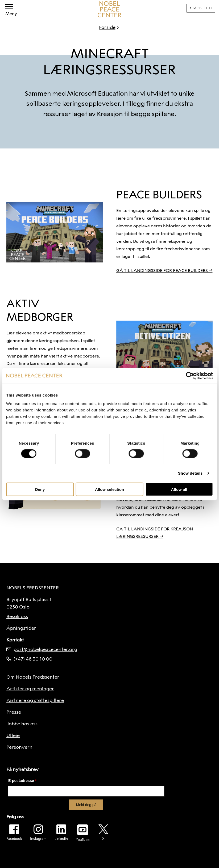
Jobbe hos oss (22, 724)
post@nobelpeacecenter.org (42, 649)
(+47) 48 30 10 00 (29, 659)
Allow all (179, 489)
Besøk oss (17, 616)
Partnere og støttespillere (35, 700)
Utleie (13, 735)
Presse (14, 712)
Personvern (19, 747)
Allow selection (109, 489)
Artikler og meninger (30, 689)
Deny (40, 489)
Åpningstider (21, 628)
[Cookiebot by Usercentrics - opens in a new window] (190, 376)
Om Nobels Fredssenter (33, 677)
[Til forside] (110, 9)
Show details (190, 473)
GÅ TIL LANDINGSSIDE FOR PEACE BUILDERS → (164, 271)
